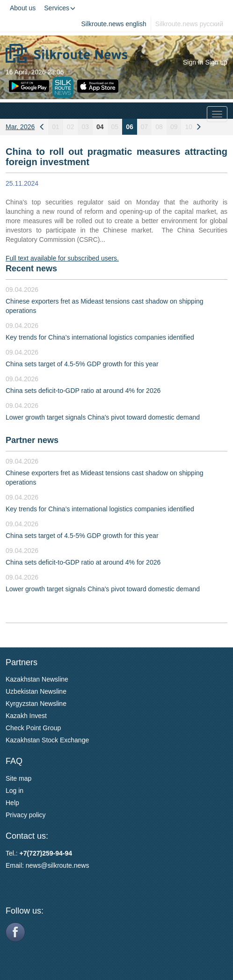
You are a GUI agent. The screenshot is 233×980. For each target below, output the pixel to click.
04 (100, 127)
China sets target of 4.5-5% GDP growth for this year (82, 364)
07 (145, 127)
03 (85, 127)
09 (174, 127)
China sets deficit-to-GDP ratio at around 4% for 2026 (83, 391)
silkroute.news (69, 865)
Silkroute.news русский (189, 24)
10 (189, 127)
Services (60, 8)
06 (130, 127)
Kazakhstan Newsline (37, 679)
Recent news (31, 269)
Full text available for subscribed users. (62, 258)
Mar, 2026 (20, 127)
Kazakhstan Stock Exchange (47, 740)
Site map (18, 778)
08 (159, 127)
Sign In (193, 62)
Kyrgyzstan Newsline (36, 704)
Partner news (32, 440)
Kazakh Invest (26, 716)
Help (12, 803)
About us (23, 8)
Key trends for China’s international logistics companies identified (100, 337)
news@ (37, 865)
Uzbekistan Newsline (36, 691)
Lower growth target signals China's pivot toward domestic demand (103, 417)
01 (56, 127)
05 (115, 127)
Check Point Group (33, 728)
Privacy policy (26, 815)
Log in (15, 791)
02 (71, 127)
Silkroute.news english (114, 24)
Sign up (216, 62)
